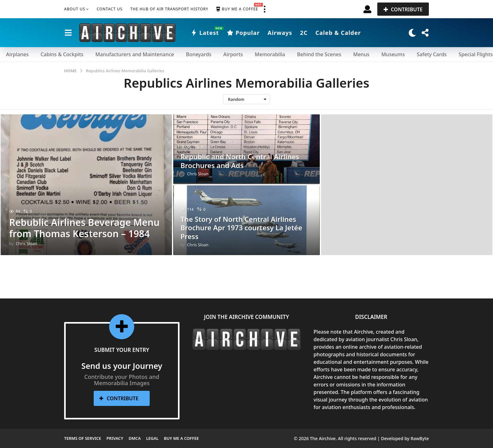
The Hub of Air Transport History (169, 9)
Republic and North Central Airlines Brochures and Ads (240, 161)
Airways (280, 33)
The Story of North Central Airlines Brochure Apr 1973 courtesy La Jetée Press (241, 228)
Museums (393, 54)
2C (304, 33)
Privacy (115, 438)
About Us (75, 9)
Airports (233, 54)
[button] (264, 9)
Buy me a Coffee (237, 9)
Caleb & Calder (338, 33)
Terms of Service (83, 438)
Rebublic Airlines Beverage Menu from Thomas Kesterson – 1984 (85, 228)
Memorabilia (270, 54)
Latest (205, 33)
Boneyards (199, 54)
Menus (361, 54)
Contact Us (110, 9)
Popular (243, 33)
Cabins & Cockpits (62, 54)
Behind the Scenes (319, 54)
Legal (152, 438)
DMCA (135, 438)
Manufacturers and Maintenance (135, 54)
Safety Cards (432, 54)
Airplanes (17, 54)
